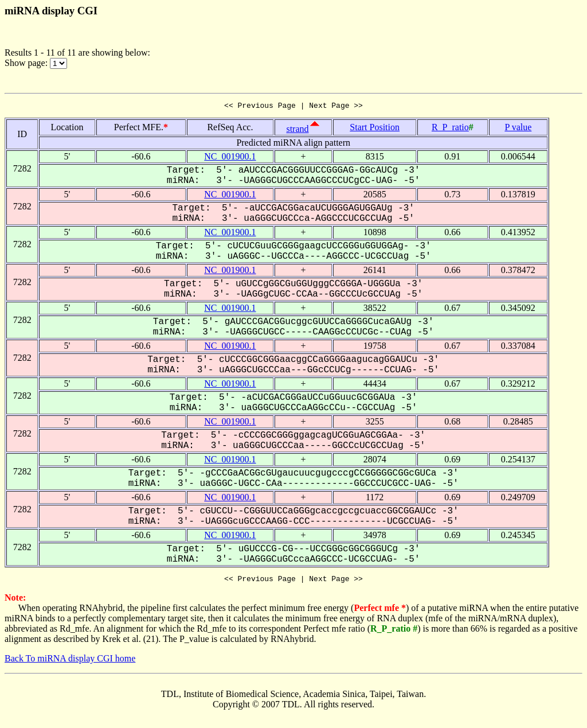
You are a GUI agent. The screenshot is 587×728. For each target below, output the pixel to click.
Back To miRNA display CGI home (70, 662)
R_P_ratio (450, 129)
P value (518, 129)
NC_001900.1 (230, 158)
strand (297, 131)
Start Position (375, 129)
